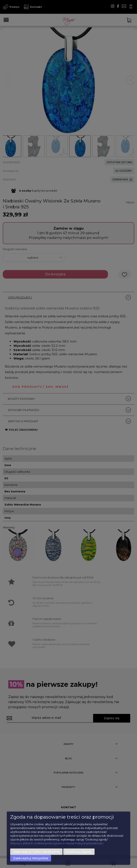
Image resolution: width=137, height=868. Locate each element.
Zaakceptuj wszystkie (31, 858)
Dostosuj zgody (79, 852)
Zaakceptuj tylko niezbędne (36, 852)
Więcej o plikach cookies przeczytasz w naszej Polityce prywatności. (57, 843)
